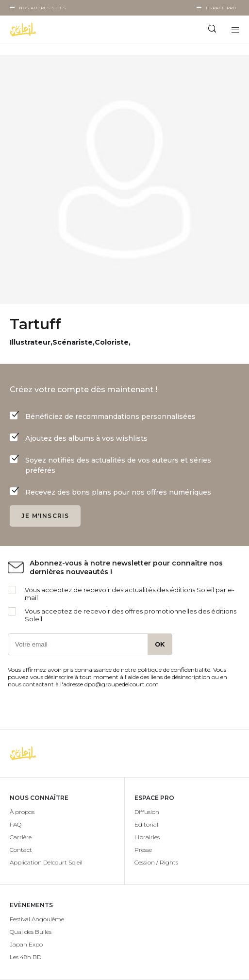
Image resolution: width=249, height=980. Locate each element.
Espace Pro (221, 8)
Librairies (147, 837)
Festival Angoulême (37, 919)
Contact (21, 850)
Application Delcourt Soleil (46, 862)
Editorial (146, 824)
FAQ (16, 824)
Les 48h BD (25, 957)
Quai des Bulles (31, 932)
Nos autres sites (43, 8)
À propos (22, 812)
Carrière (21, 837)
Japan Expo (26, 944)
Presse (143, 850)
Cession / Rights (156, 862)
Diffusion (147, 812)
